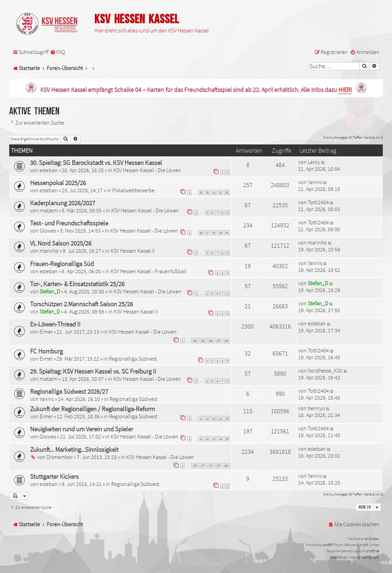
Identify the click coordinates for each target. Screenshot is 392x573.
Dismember (60, 457)
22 (207, 439)
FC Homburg (46, 351)
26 (201, 233)
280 (226, 466)
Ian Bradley (372, 539)
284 (195, 341)
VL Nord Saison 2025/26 (61, 243)
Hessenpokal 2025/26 (58, 183)
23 (214, 439)
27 (207, 233)
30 (207, 192)
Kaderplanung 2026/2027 (63, 203)
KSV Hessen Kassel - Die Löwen (147, 170)
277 (203, 466)
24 (220, 439)
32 (220, 192)
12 (207, 418)
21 (201, 439)
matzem (49, 210)
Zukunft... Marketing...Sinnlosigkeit (74, 449)
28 (214, 233)
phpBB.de (373, 551)
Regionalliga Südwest (133, 359)
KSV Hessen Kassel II (133, 251)
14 (220, 418)
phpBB (327, 545)
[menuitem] (57, 52)
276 (195, 466)
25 (227, 439)
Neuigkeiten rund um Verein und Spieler (82, 429)
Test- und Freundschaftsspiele (69, 223)
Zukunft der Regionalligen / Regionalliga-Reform (92, 409)
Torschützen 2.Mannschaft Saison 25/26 (82, 304)
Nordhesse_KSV (325, 371)
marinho (49, 251)
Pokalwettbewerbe (133, 190)
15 (227, 418)
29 (201, 192)
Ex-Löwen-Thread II (55, 324)
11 (201, 418)
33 (227, 192)
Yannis (315, 182)
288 (226, 341)
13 (214, 418)
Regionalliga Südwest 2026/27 (69, 391)
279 (218, 466)
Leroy (314, 162)
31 (214, 192)
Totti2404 (318, 202)
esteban (49, 170)
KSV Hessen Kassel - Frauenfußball (148, 271)
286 (210, 341)
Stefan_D (50, 291)
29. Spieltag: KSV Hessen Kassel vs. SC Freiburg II (93, 371)
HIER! (345, 90)
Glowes (48, 230)
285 (203, 341)
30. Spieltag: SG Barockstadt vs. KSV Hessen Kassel (96, 163)
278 (210, 466)
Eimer (46, 332)
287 (218, 341)
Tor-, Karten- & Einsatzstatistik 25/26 (77, 284)
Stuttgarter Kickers (54, 476)
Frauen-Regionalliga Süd (62, 264)
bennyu (316, 408)
